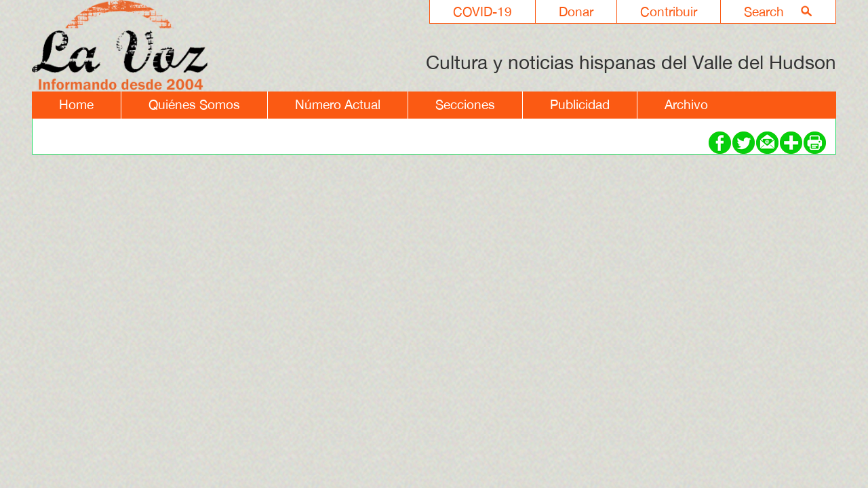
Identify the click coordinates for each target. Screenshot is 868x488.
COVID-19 (482, 12)
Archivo (686, 104)
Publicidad (580, 104)
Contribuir (669, 12)
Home (76, 104)
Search (764, 12)
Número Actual (338, 104)
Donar (576, 12)
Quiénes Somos (194, 104)
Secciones (465, 104)
